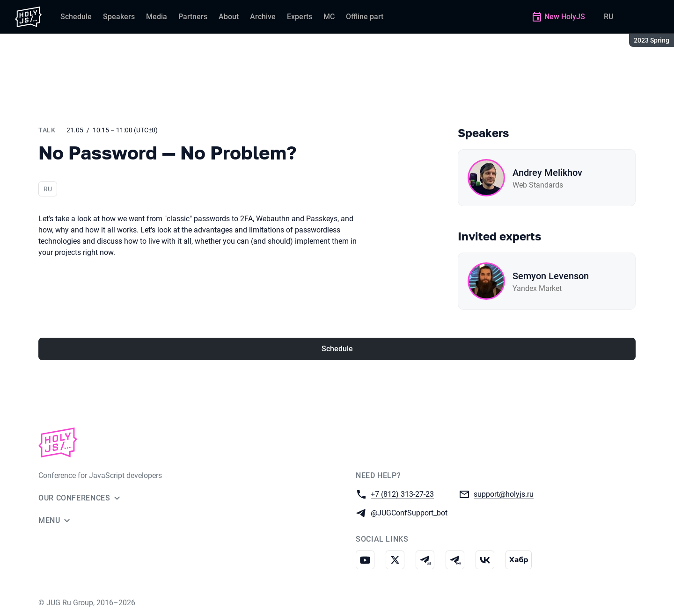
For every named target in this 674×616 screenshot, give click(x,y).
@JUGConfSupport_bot (409, 512)
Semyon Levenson (551, 276)
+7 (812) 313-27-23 (402, 494)
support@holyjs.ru (504, 494)
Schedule (337, 349)
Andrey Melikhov (547, 173)
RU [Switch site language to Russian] (608, 17)
